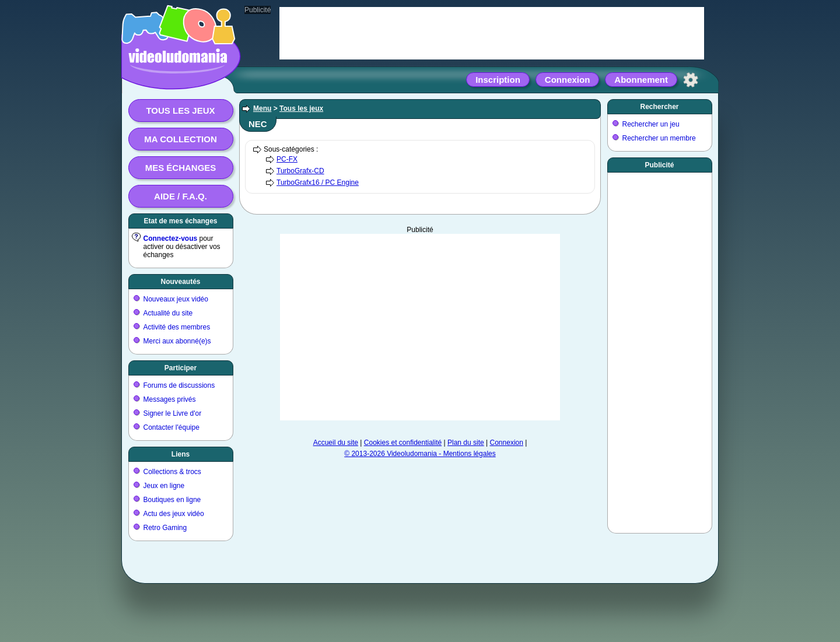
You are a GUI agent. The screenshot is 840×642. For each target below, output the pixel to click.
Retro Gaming (165, 528)
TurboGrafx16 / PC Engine (318, 183)
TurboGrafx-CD (300, 171)
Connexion (568, 80)
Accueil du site (336, 443)
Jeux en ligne (164, 486)
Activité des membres (177, 327)
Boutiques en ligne (172, 500)
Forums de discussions (179, 385)
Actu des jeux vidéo (174, 514)
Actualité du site (168, 313)
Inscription (498, 80)
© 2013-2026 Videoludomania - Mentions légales (420, 454)
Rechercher (659, 107)
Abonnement (641, 80)
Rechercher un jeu (651, 124)
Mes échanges (181, 168)
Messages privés (170, 399)
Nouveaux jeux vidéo (176, 299)
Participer (181, 368)
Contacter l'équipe (171, 427)
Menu (262, 108)
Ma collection (180, 139)
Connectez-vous (171, 238)
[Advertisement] (420, 327)
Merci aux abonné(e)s (177, 341)
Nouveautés (180, 282)
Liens (181, 454)
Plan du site (466, 443)
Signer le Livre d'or (173, 413)
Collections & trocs (172, 472)
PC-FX (287, 159)
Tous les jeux (180, 110)
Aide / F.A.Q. (181, 196)
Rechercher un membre (659, 138)
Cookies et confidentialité (403, 443)
